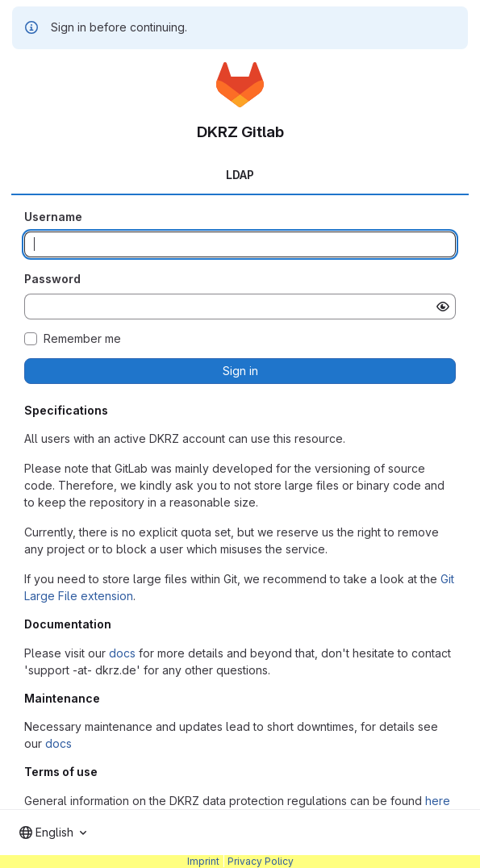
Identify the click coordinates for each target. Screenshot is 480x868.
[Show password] (443, 307)
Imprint (203, 861)
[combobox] (53, 833)
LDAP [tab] (240, 175)
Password (52, 279)
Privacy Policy (261, 861)
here (438, 801)
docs (122, 653)
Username (53, 217)
